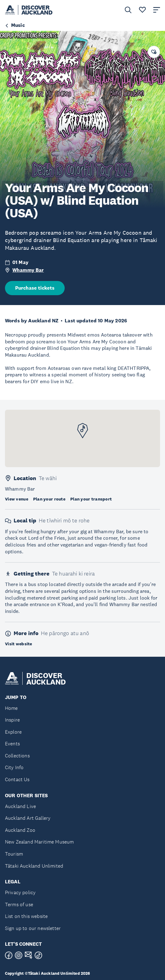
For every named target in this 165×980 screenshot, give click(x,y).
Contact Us (17, 779)
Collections (17, 756)
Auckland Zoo (20, 830)
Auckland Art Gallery (28, 818)
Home (11, 708)
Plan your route (49, 499)
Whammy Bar (28, 270)
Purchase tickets (35, 288)
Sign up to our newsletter (33, 928)
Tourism (14, 854)
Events (12, 744)
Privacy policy (20, 892)
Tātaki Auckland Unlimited (34, 866)
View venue (17, 499)
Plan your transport (91, 499)
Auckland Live (20, 806)
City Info (14, 767)
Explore (13, 732)
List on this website (26, 916)
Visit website (19, 644)
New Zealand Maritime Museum (39, 842)
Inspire (12, 720)
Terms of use (19, 905)
